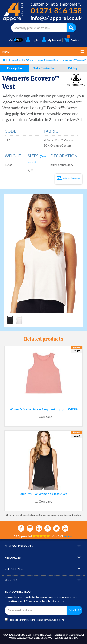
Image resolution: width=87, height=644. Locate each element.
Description (14, 68)
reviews (68, 536)
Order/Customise (44, 68)
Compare (45, 417)
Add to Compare (72, 178)
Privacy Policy (31, 620)
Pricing (73, 68)
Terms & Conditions (54, 620)
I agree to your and (34, 619)
